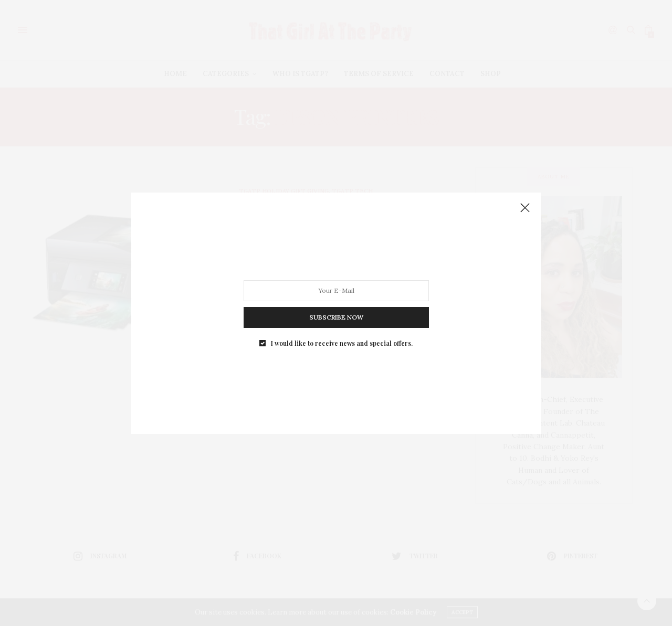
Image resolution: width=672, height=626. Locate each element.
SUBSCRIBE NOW (336, 317)
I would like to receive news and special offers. (342, 343)
